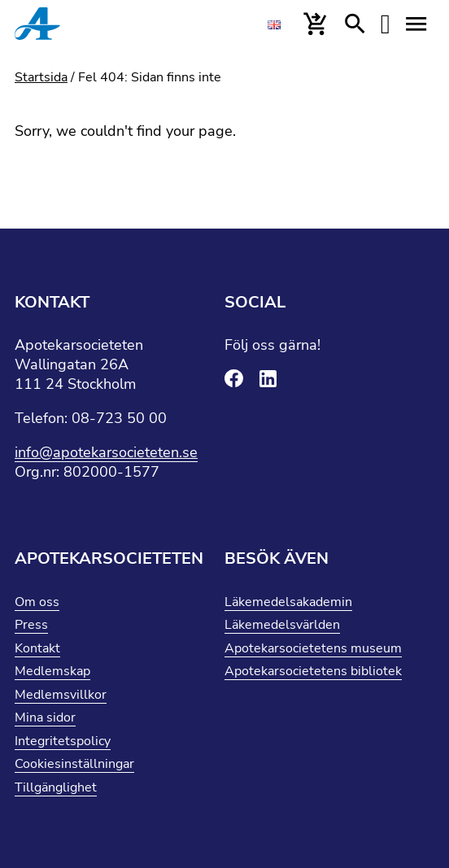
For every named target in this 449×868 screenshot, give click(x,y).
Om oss (37, 602)
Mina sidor (45, 718)
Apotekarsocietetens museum (313, 648)
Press (31, 625)
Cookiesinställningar (74, 764)
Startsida (41, 77)
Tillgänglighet (56, 787)
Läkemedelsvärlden (282, 625)
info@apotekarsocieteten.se (106, 452)
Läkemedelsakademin (288, 602)
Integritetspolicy (63, 741)
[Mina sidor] (386, 24)
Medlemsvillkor (61, 695)
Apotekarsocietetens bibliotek (313, 671)
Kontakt (37, 648)
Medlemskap (52, 671)
